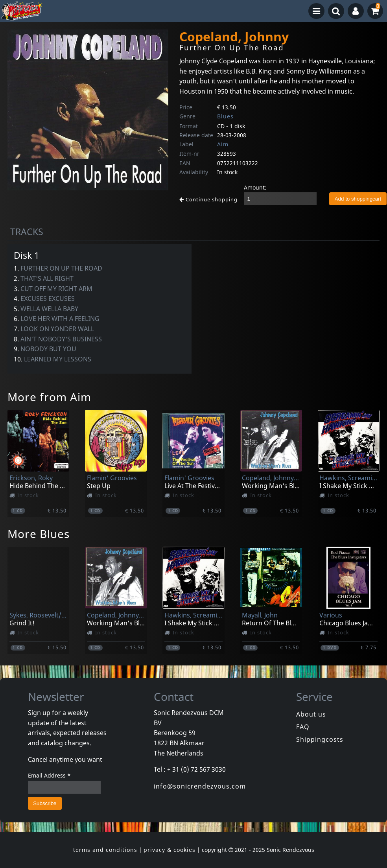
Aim (223, 144)
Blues (225, 116)
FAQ (303, 727)
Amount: (255, 187)
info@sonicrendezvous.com (200, 786)
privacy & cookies (170, 850)
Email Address (49, 775)
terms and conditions (105, 850)
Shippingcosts (320, 739)
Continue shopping (208, 199)
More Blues (39, 534)
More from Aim (49, 397)
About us (311, 714)
